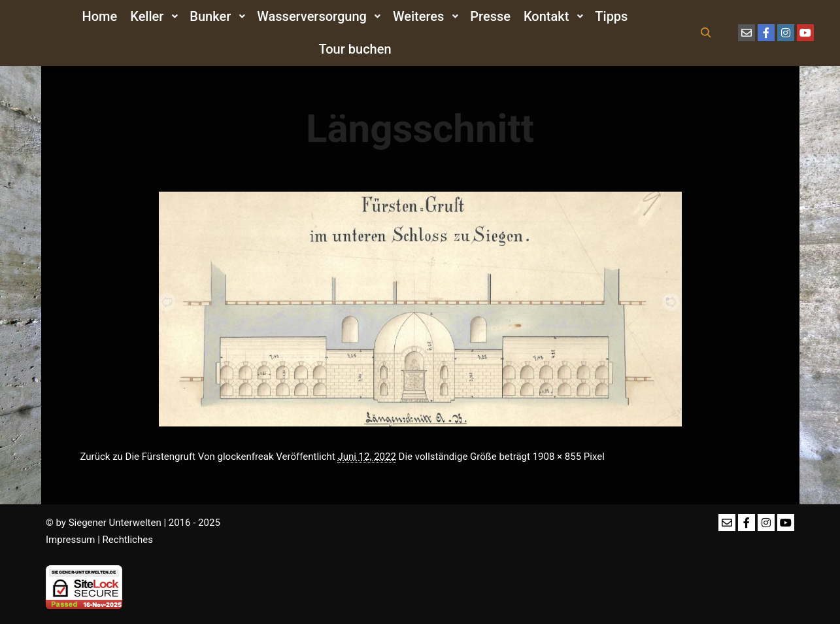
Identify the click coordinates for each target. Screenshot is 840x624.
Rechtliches (128, 540)
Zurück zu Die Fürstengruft (138, 457)
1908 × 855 (557, 457)
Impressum (70, 540)
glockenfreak (246, 457)
